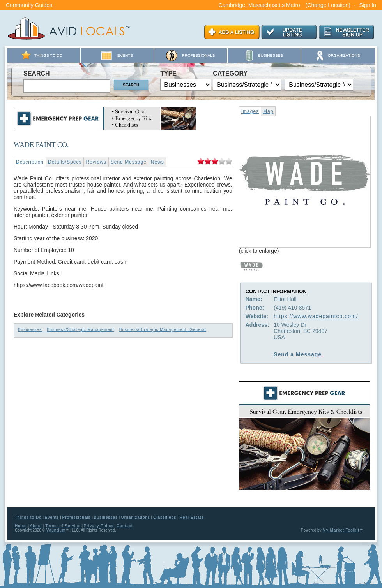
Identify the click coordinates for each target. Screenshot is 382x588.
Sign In (368, 5)
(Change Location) (328, 5)
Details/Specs (65, 162)
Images (250, 111)
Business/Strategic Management (80, 330)
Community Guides (29, 5)
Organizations (135, 517)
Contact (125, 526)
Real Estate (192, 517)
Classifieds (165, 517)
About (36, 526)
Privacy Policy (99, 526)
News (157, 162)
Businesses (30, 330)
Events (52, 517)
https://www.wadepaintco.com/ (316, 316)
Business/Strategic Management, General (163, 330)
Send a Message (298, 354)
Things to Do (28, 517)
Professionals (77, 517)
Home (21, 526)
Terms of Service (63, 526)
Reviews (96, 162)
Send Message (129, 162)
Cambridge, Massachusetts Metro (259, 5)
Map (268, 111)
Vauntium (56, 530)
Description (30, 162)
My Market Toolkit (341, 530)
